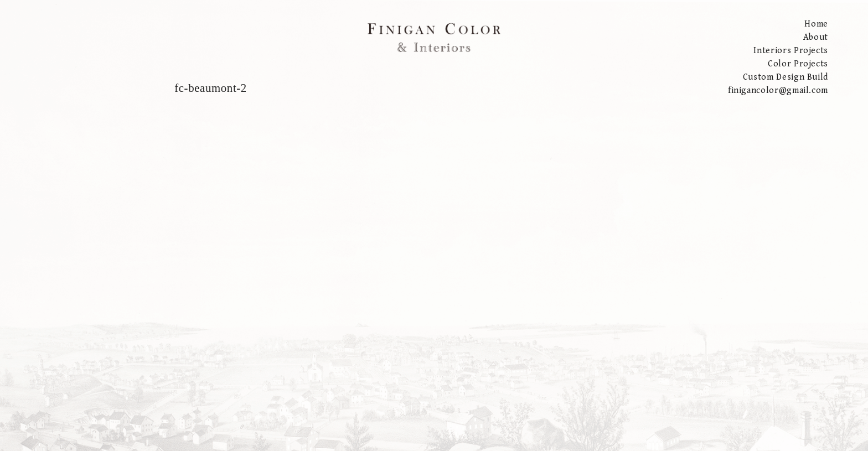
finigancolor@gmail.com (778, 90)
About (816, 37)
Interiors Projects (791, 51)
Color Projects (798, 64)
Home (816, 24)
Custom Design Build (786, 77)
